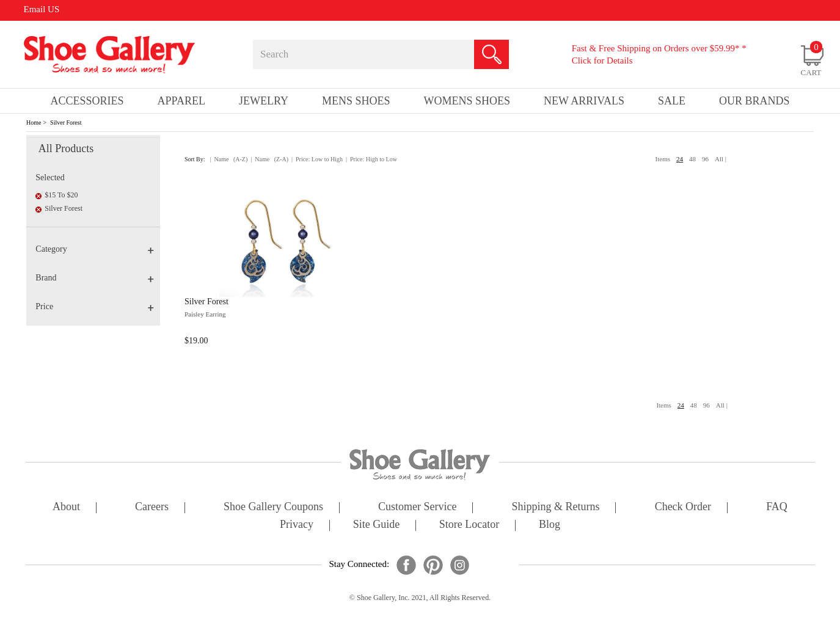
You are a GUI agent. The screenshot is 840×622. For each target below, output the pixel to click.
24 (680, 159)
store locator (469, 525)
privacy (297, 525)
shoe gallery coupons (273, 507)
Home (34, 123)
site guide (377, 525)
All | (721, 159)
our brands (754, 101)
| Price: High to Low (371, 159)
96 (705, 159)
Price (95, 306)
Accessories (87, 101)
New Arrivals (584, 101)
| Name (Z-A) (269, 159)
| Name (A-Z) (229, 159)
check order (683, 507)
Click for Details (602, 60)
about (66, 507)
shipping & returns (556, 507)
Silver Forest (66, 123)
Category (95, 249)
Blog (550, 525)
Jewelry (264, 101)
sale (672, 101)
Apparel (181, 101)
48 (692, 159)
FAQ (777, 507)
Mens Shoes (356, 101)
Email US (42, 9)
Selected (50, 177)
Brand (95, 278)
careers (152, 507)
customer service (417, 507)
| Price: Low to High (317, 159)
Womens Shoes (467, 101)
